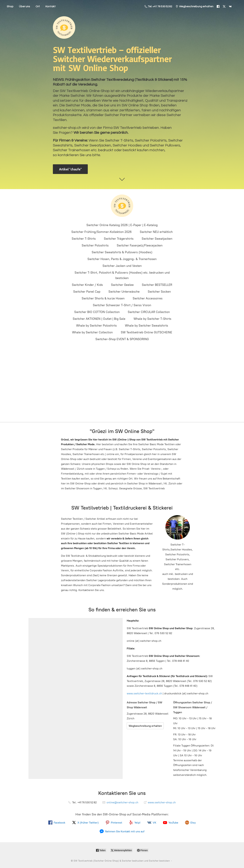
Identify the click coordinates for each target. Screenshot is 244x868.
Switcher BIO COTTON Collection (97, 312)
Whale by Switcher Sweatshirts (146, 326)
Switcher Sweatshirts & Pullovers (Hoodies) (122, 252)
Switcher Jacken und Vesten (122, 266)
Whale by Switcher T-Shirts (152, 319)
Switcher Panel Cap (87, 292)
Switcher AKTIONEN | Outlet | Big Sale (99, 319)
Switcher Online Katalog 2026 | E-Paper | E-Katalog (122, 225)
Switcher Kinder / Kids (87, 285)
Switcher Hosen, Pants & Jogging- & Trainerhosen (122, 259)
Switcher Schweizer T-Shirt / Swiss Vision (122, 305)
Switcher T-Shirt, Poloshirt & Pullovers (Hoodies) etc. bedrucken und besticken (122, 275)
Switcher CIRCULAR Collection (149, 312)
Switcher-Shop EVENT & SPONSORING (122, 339)
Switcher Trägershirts (119, 239)
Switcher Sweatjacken (157, 239)
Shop (10, 6)
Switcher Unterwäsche (124, 292)
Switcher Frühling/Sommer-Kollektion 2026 (101, 232)
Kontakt (50, 6)
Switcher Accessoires (148, 298)
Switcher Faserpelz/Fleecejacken (140, 245)
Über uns (24, 6)
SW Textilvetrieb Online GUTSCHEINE (146, 332)
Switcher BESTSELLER (157, 285)
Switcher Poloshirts (95, 245)
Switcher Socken (159, 292)
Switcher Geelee (122, 285)
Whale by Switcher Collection (92, 332)
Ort (38, 6)
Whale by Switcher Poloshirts (96, 326)
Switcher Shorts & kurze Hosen (103, 298)
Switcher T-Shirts (84, 239)
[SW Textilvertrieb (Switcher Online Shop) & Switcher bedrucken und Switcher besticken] (122, 206)
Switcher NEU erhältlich (156, 232)
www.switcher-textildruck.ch (144, 693)
